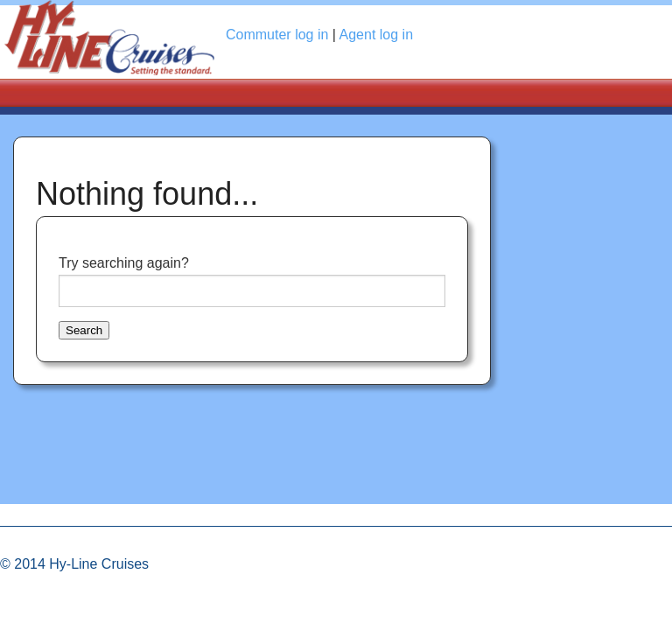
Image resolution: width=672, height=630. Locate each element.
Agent (377, 35)
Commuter (277, 35)
